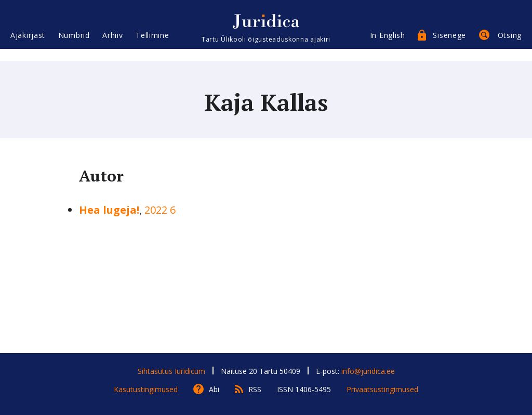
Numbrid (74, 46)
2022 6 (160, 210)
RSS (255, 389)
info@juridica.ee (368, 371)
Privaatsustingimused (382, 389)
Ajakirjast (28, 46)
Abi (214, 389)
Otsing (510, 46)
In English (388, 46)
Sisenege (449, 46)
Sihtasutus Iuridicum (171, 371)
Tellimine (152, 46)
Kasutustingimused (146, 389)
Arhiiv (112, 46)
